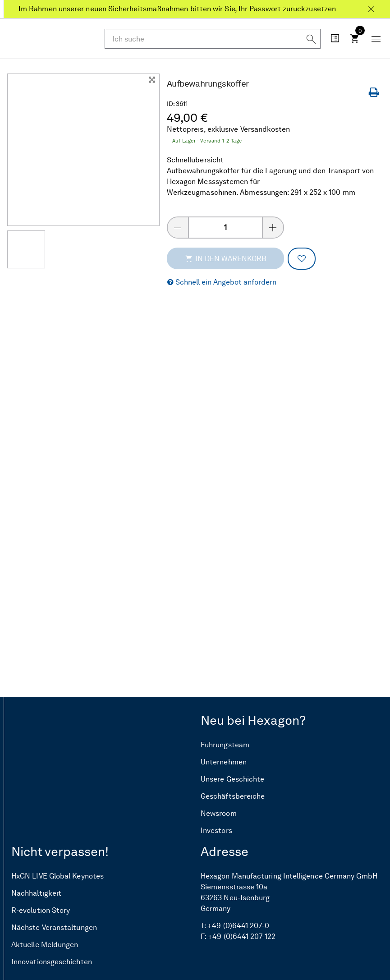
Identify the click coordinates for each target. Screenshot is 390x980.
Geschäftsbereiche (233, 796)
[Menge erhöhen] (273, 228)
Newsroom (219, 814)
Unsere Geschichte (232, 779)
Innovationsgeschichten (52, 962)
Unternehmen (224, 762)
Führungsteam (225, 745)
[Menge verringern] (178, 228)
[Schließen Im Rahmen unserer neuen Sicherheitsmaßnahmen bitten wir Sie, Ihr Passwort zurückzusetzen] (371, 5)
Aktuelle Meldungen (45, 945)
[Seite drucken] (376, 93)
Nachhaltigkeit (36, 893)
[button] (222, 283)
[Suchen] (311, 38)
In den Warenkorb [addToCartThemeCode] (225, 258)
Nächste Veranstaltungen (54, 928)
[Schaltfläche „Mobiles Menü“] (376, 38)
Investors (216, 831)
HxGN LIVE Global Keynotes (57, 876)
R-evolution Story (41, 911)
